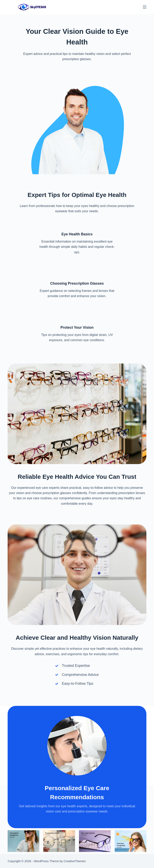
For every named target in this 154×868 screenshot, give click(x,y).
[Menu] (145, 7)
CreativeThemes (75, 861)
